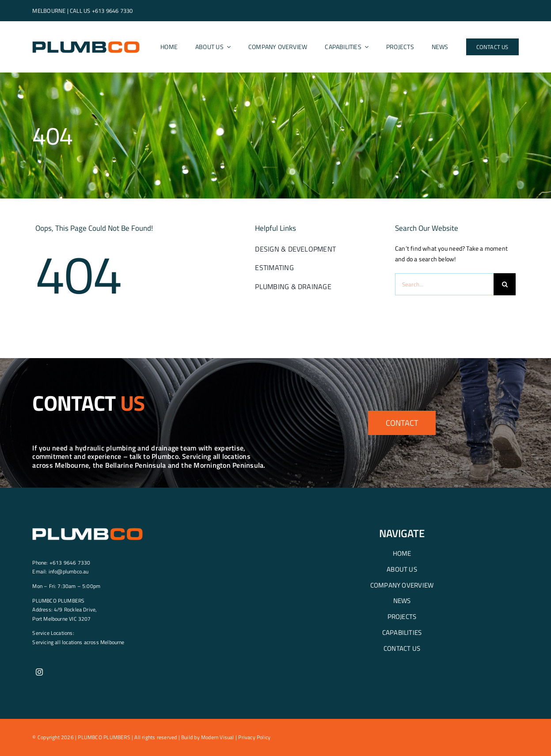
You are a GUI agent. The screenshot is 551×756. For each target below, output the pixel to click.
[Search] (505, 284)
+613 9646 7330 (112, 11)
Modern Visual (218, 737)
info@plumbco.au (69, 571)
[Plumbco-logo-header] (86, 43)
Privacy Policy (254, 737)
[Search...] (444, 284)
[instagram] (39, 672)
